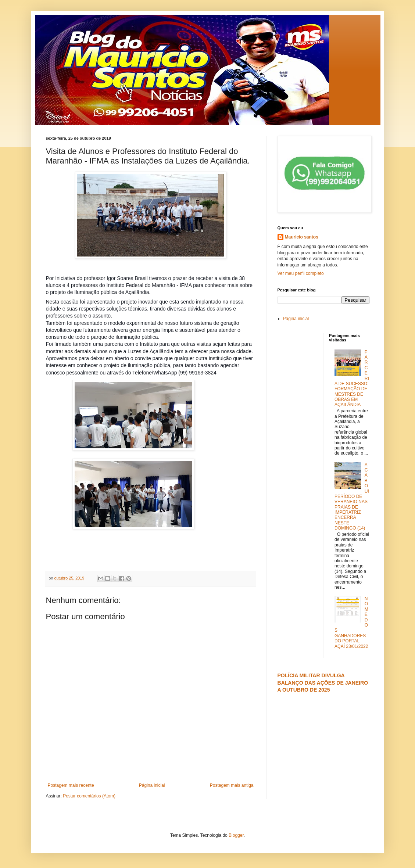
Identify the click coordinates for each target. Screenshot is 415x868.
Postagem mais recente (71, 785)
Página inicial (152, 785)
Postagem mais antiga (232, 785)
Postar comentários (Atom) (89, 796)
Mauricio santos (302, 237)
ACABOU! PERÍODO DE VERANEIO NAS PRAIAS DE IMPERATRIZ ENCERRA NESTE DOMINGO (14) (352, 497)
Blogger (236, 835)
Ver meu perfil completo (301, 273)
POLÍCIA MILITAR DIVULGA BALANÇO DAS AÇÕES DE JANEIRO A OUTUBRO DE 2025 (323, 683)
